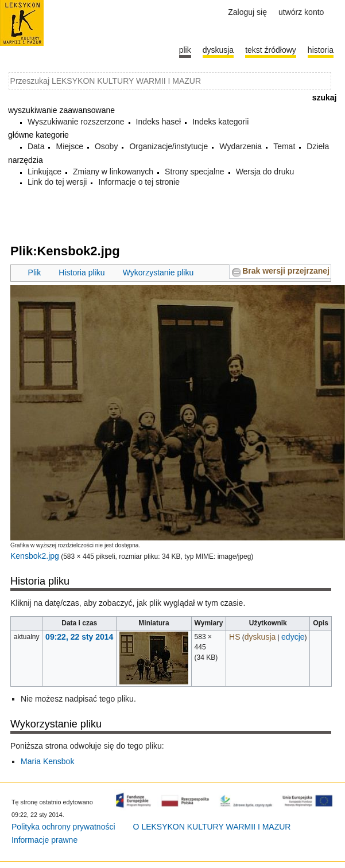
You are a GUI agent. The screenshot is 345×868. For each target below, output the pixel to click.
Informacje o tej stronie (139, 182)
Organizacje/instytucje (168, 146)
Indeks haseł (159, 122)
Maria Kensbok (47, 761)
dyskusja (260, 637)
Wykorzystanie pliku (158, 273)
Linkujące (44, 172)
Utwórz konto (301, 12)
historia (321, 50)
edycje (293, 637)
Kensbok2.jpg (35, 556)
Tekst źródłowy (271, 50)
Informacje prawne (44, 840)
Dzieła (318, 146)
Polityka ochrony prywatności (63, 827)
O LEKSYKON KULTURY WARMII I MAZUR (212, 827)
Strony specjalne (195, 172)
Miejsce (69, 146)
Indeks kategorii (220, 122)
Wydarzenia (241, 146)
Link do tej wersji (57, 182)
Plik (35, 273)
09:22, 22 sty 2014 (79, 637)
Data (36, 146)
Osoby (106, 146)
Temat (284, 146)
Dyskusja (218, 50)
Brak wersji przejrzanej (286, 271)
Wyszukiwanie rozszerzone (76, 122)
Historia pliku (82, 273)
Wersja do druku (265, 172)
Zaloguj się (247, 12)
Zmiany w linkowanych (113, 172)
